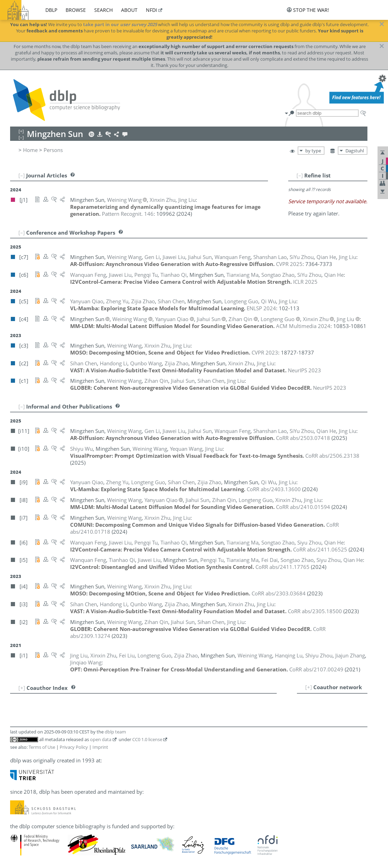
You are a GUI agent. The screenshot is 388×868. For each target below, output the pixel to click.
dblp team (115, 732)
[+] (309, 687)
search (103, 10)
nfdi (151, 10)
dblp (51, 10)
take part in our (120, 24)
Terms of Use (42, 747)
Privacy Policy (74, 747)
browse (76, 10)
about (129, 10)
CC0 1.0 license (147, 739)
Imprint (100, 747)
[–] (300, 175)
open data (101, 739)
